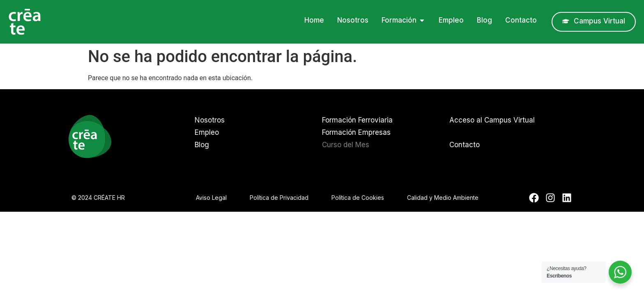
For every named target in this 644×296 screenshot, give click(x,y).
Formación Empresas (356, 132)
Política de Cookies (358, 198)
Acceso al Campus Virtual (492, 120)
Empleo (207, 132)
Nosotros (210, 120)
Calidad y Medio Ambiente (443, 198)
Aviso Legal (211, 198)
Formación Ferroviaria (357, 120)
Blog (202, 145)
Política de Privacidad (279, 198)
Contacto (465, 145)
